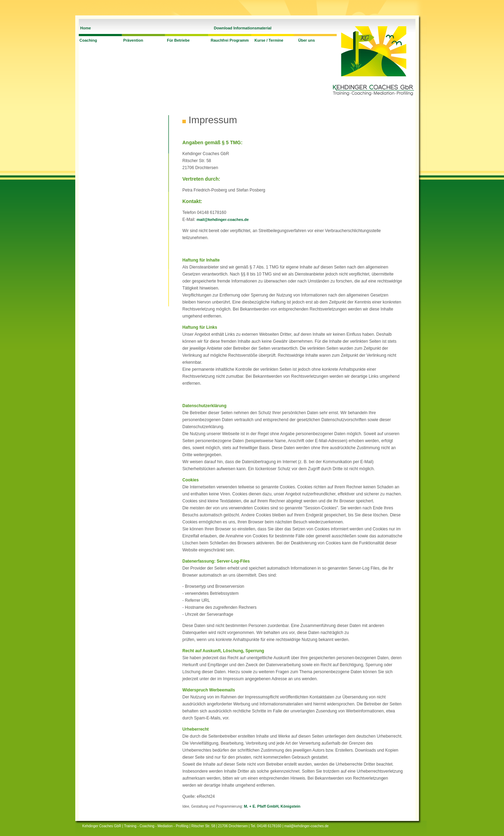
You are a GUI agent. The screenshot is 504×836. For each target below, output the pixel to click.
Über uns (307, 40)
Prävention (133, 40)
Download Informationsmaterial (243, 28)
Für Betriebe (178, 40)
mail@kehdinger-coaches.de (223, 220)
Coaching (88, 40)
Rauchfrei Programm (230, 40)
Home (86, 28)
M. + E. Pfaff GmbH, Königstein (272, 806)
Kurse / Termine (269, 40)
